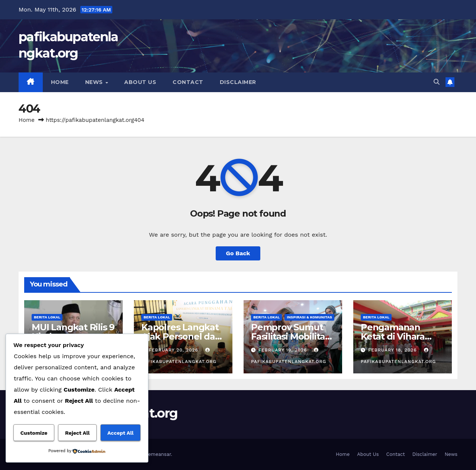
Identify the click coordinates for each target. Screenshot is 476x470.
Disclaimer (238, 82)
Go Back (238, 253)
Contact (188, 82)
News (95, 82)
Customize (34, 433)
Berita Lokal (47, 317)
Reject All (77, 433)
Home (60, 82)
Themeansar (157, 454)
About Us (140, 82)
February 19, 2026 (284, 350)
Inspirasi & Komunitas (309, 317)
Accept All (120, 433)
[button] (437, 82)
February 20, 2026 (174, 350)
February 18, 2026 (393, 350)
